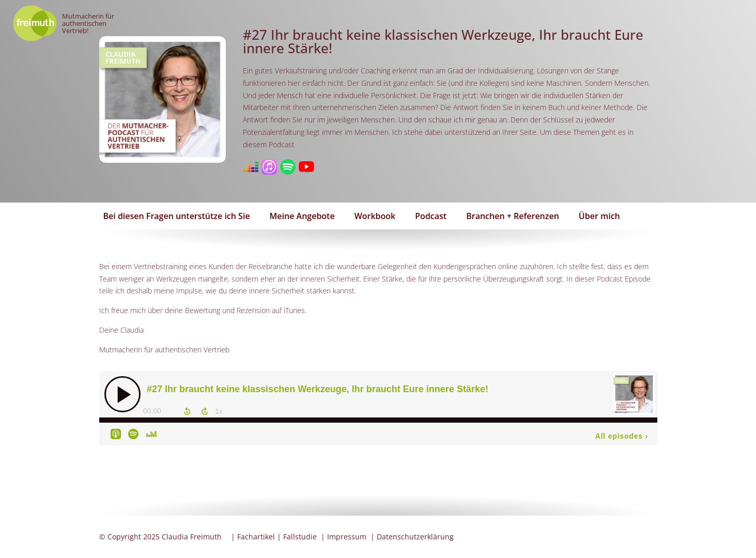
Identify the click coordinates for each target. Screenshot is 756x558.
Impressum (347, 537)
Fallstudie (300, 537)
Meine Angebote (302, 216)
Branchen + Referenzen (513, 216)
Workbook (375, 216)
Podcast (431, 216)
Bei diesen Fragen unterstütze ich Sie (177, 216)
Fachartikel (256, 537)
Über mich (599, 216)
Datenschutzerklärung (415, 537)
